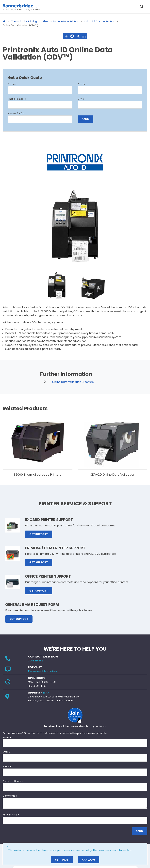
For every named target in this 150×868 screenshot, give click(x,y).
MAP (46, 693)
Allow (89, 860)
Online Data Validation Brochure (73, 382)
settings (62, 860)
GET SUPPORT (39, 534)
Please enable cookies (42, 671)
